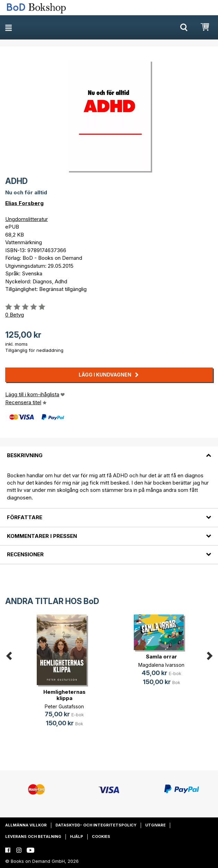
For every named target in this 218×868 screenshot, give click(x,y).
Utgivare (155, 825)
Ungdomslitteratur (27, 219)
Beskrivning (25, 455)
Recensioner (25, 554)
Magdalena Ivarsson (161, 665)
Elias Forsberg (24, 203)
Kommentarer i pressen (42, 536)
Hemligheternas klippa (64, 695)
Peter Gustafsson (64, 706)
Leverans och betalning (33, 836)
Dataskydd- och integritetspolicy (96, 825)
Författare (25, 517)
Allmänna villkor (26, 825)
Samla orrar (162, 657)
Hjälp (77, 836)
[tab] (109, 451)
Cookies (101, 836)
